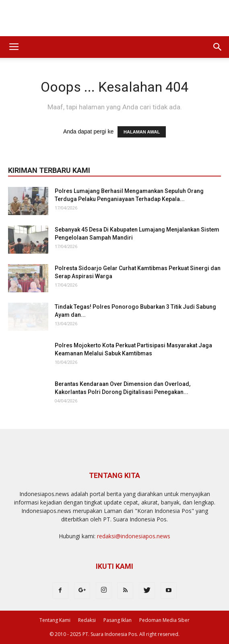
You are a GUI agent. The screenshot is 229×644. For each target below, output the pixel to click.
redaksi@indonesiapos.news (134, 536)
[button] (218, 47)
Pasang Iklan (118, 620)
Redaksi (87, 620)
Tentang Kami (55, 620)
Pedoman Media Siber (164, 620)
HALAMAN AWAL (142, 132)
